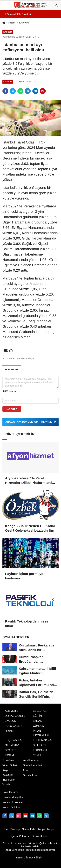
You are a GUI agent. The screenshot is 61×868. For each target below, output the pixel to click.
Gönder (12, 409)
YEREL (37, 755)
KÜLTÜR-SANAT (43, 740)
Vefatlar (7, 785)
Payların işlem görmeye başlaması (24, 576)
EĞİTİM (37, 716)
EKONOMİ (24, 23)
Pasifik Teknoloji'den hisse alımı (27, 624)
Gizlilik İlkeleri (40, 836)
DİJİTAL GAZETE (15, 716)
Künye (41, 829)
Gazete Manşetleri (13, 797)
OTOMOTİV (12, 745)
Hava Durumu (10, 792)
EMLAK (37, 721)
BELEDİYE (39, 711)
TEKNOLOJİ (40, 750)
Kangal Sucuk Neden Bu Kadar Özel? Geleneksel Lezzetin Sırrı (30, 528)
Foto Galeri (9, 760)
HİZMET (10, 731)
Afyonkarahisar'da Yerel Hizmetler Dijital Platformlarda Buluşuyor (29, 481)
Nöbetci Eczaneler (13, 802)
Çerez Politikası (20, 836)
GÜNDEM (39, 726)
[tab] (12, 369)
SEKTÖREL (40, 745)
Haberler (12, 23)
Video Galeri (10, 765)
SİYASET (10, 750)
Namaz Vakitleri (11, 807)
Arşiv (26, 770)
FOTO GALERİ (14, 726)
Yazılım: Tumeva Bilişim (29, 858)
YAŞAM (9, 755)
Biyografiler (9, 780)
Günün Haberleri (32, 765)
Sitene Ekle (29, 829)
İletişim (51, 829)
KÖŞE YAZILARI (15, 740)
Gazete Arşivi (30, 775)
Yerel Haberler (31, 760)
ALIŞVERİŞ (12, 711)
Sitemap (15, 829)
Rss (6, 829)
